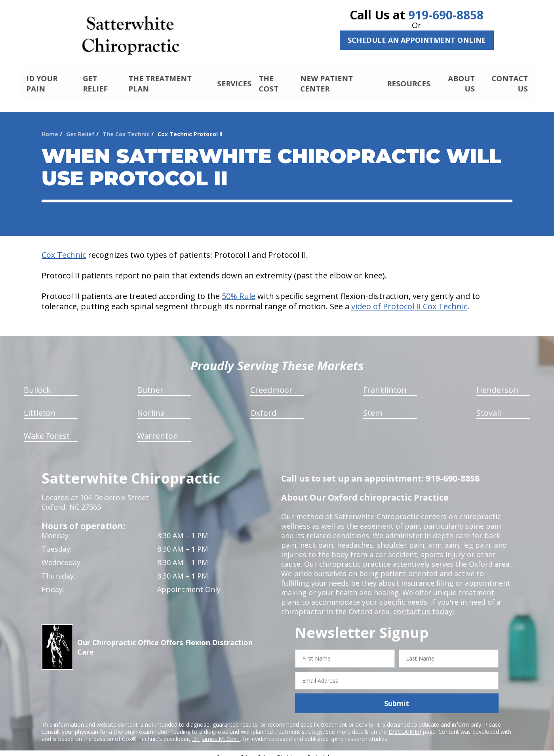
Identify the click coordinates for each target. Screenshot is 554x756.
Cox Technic (64, 248)
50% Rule (239, 289)
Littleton (40, 406)
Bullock (37, 383)
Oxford (263, 406)
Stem (373, 406)
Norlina (151, 406)
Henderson (497, 383)
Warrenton (158, 429)
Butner (150, 383)
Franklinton (385, 383)
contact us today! (423, 605)
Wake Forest (47, 429)
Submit (397, 697)
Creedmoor (271, 383)
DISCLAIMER (405, 725)
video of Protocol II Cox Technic (409, 300)
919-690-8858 (446, 15)
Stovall (489, 406)
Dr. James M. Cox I (216, 732)
